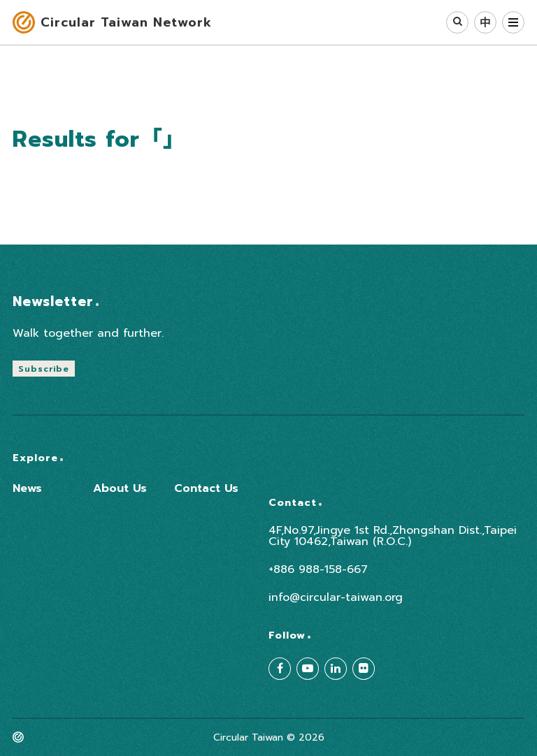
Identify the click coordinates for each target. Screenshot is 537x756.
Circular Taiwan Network (126, 22)
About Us (120, 488)
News (27, 488)
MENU (513, 22)
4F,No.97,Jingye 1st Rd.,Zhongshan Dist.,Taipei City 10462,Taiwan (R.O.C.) (393, 536)
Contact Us (206, 488)
